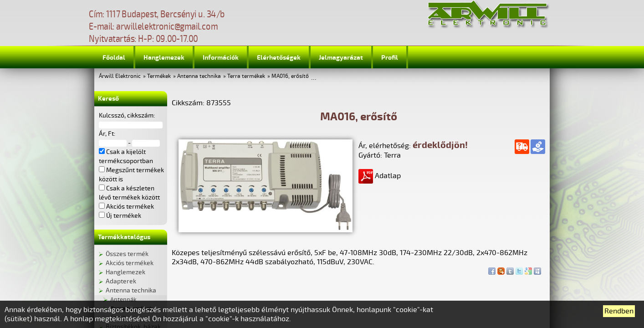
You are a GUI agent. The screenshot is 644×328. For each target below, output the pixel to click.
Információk (221, 58)
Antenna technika (199, 76)
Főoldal (114, 58)
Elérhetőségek (279, 58)
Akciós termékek (130, 263)
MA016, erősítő (290, 76)
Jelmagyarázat (341, 58)
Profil (390, 58)
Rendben (619, 311)
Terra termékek (246, 76)
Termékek (159, 76)
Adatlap (380, 176)
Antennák (123, 300)
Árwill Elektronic (120, 76)
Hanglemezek (164, 58)
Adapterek (121, 281)
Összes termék (127, 254)
